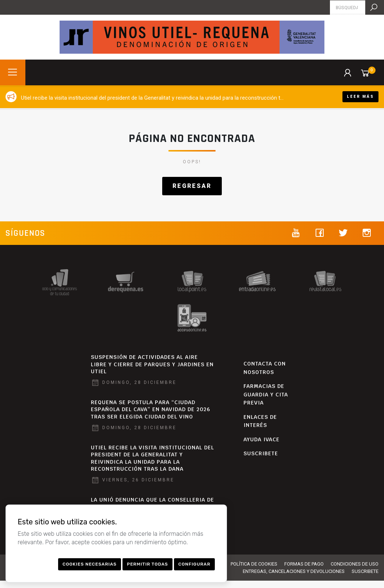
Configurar (194, 564)
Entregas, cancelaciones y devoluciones (294, 571)
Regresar (192, 186)
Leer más (360, 97)
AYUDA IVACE (262, 439)
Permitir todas (147, 564)
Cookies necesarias (90, 564)
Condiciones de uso (355, 564)
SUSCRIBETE (261, 453)
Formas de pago (304, 564)
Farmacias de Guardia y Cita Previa (266, 394)
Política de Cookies (254, 564)
